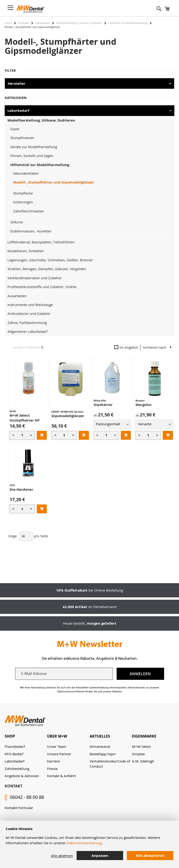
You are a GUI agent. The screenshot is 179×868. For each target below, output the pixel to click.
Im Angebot (126, 347)
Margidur (144, 405)
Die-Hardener (21, 489)
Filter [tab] (10, 70)
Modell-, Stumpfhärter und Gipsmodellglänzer (54, 182)
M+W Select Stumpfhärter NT (25, 418)
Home (8, 23)
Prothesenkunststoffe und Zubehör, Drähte (42, 287)
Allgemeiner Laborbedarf (27, 331)
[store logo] (30, 9)
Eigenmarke (144, 736)
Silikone (17, 222)
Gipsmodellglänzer (68, 416)
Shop (10, 736)
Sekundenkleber (26, 173)
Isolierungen (23, 202)
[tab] (26, 736)
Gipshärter (103, 405)
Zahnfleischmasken (29, 211)
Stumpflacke (23, 193)
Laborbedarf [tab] (18, 111)
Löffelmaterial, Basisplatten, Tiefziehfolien (41, 242)
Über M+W (57, 736)
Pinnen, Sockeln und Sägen (32, 156)
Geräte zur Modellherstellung (34, 147)
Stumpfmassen (22, 138)
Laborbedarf (43, 23)
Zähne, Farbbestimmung (27, 323)
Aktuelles (100, 736)
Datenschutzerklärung (84, 843)
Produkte (24, 23)
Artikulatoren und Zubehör (29, 313)
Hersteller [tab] (17, 83)
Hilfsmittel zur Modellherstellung (128, 23)
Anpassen (100, 856)
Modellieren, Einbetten (26, 251)
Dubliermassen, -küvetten (31, 231)
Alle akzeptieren (150, 856)
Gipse (15, 129)
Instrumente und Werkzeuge (30, 305)
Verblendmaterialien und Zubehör (35, 278)
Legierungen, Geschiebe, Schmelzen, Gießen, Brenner (50, 260)
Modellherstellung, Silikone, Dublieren (79, 23)
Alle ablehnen (62, 856)
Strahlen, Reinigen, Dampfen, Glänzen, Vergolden (47, 269)
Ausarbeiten (17, 296)
